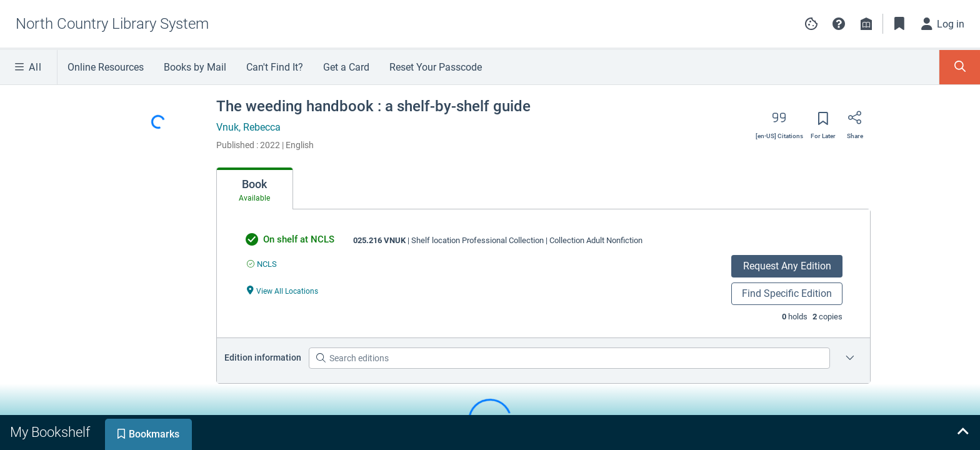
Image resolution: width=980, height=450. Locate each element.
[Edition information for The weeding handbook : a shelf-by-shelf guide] (850, 358)
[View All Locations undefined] (282, 290)
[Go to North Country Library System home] (112, 24)
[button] (839, 24)
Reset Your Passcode (436, 67)
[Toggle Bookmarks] (899, 24)
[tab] (255, 189)
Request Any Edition (787, 266)
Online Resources (106, 67)
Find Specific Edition (787, 293)
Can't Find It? (275, 67)
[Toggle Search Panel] (960, 67)
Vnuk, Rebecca (248, 127)
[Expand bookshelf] (962, 432)
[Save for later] (823, 122)
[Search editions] (569, 358)
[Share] (855, 122)
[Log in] (943, 24)
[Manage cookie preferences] (811, 24)
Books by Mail (195, 67)
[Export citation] (779, 122)
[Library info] (866, 24)
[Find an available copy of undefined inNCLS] (262, 264)
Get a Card (346, 67)
